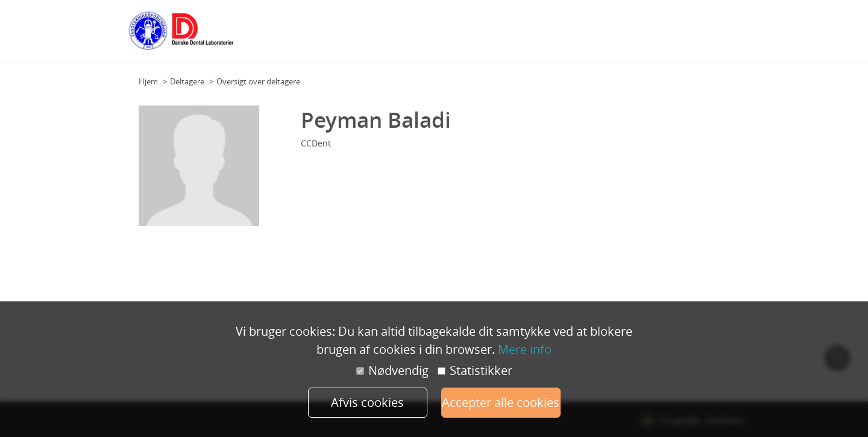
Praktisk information (677, 36)
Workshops (455, 36)
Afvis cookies (367, 402)
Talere (536, 36)
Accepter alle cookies (501, 402)
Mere (732, 36)
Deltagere (501, 36)
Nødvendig (392, 371)
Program (412, 36)
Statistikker (475, 371)
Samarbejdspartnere (593, 36)
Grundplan (369, 36)
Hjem (148, 81)
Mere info (525, 349)
